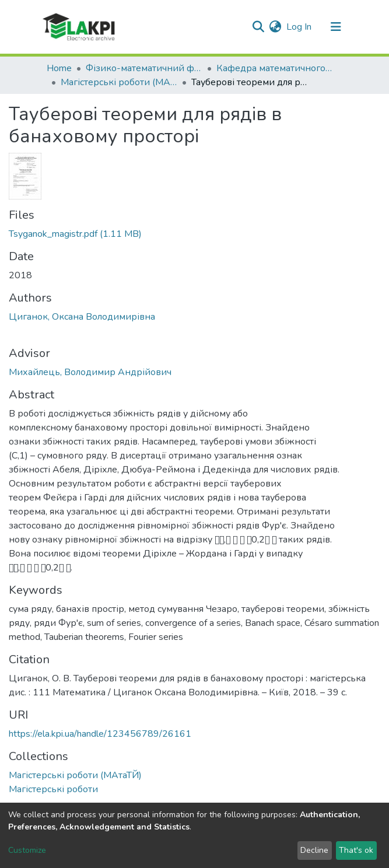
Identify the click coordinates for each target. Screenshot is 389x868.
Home (59, 68)
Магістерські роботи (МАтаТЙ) (119, 82)
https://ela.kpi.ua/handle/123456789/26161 (100, 734)
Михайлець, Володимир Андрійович (90, 372)
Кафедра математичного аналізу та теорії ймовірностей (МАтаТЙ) (275, 68)
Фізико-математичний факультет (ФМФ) (144, 68)
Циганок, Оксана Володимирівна (82, 317)
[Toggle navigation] (336, 27)
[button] (276, 27)
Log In (299, 27)
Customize (27, 850)
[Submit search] (259, 27)
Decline (314, 850)
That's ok (356, 850)
